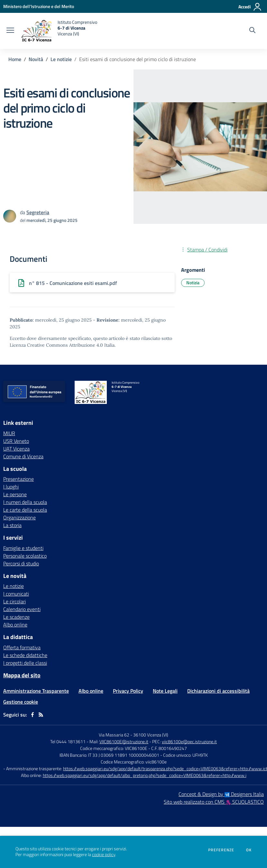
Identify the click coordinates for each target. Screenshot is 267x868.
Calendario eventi (22, 609)
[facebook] (32, 715)
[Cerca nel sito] (252, 31)
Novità (36, 59)
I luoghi (11, 487)
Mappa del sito (22, 675)
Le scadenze (16, 617)
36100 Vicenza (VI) (151, 735)
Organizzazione (19, 517)
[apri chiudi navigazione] (10, 31)
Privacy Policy (128, 691)
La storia (12, 525)
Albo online (15, 625)
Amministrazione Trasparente (36, 691)
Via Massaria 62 (114, 735)
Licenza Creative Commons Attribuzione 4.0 (56, 345)
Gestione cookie (21, 702)
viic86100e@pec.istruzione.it (189, 741)
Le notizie (61, 59)
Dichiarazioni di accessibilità (218, 691)
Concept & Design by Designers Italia (221, 794)
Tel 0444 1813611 (68, 741)
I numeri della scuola (25, 502)
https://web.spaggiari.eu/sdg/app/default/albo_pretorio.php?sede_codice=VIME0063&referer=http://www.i (145, 775)
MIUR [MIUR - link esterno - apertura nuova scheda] (9, 433)
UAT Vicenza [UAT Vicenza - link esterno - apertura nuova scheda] (16, 449)
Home (15, 59)
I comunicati (16, 594)
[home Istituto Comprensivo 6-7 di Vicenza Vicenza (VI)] (59, 31)
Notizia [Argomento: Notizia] (193, 283)
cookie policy (104, 854)
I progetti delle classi (25, 663)
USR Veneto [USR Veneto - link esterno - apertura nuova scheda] (16, 441)
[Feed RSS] (41, 715)
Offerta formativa (22, 647)
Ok (249, 850)
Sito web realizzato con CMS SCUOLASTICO (214, 802)
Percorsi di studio (21, 563)
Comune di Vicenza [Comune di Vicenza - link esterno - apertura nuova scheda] (23, 456)
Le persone (15, 494)
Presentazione (18, 479)
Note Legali (165, 691)
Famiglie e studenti (23, 548)
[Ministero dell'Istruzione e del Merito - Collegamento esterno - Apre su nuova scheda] (39, 6)
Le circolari (14, 601)
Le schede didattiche (25, 655)
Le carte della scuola (25, 510)
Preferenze (221, 850)
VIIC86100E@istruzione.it (124, 741)
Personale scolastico (25, 556)
